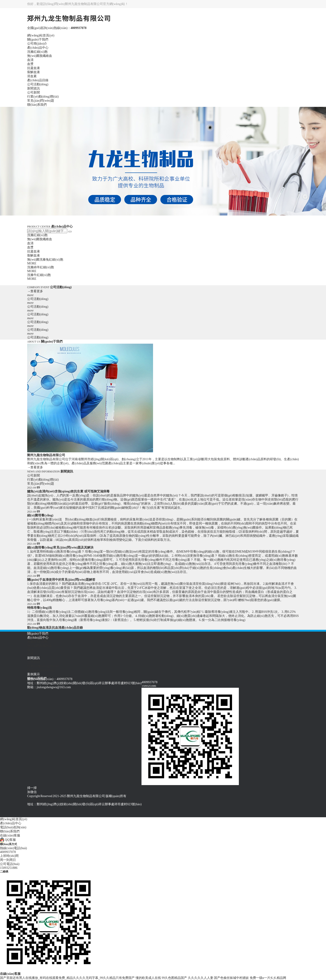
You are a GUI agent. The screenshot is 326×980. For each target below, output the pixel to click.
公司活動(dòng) (38, 84)
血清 (30, 60)
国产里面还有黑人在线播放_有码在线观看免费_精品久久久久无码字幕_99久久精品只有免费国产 (67, 978)
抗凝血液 (34, 68)
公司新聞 (34, 92)
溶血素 (32, 76)
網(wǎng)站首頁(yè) (41, 35)
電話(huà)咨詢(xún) (13, 827)
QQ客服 (8, 840)
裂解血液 (34, 72)
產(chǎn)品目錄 (38, 80)
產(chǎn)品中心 (38, 48)
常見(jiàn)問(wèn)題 (41, 101)
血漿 (30, 64)
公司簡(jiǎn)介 (37, 44)
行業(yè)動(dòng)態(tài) (43, 97)
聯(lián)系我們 (37, 105)
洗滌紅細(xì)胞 (37, 52)
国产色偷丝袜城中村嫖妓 (231, 978)
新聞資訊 (34, 88)
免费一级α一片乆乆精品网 (268, 978)
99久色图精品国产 (174, 978)
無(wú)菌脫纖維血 (40, 56)
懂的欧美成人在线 (148, 978)
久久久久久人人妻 (201, 978)
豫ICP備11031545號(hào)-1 (45, 800)
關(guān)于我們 (38, 40)
